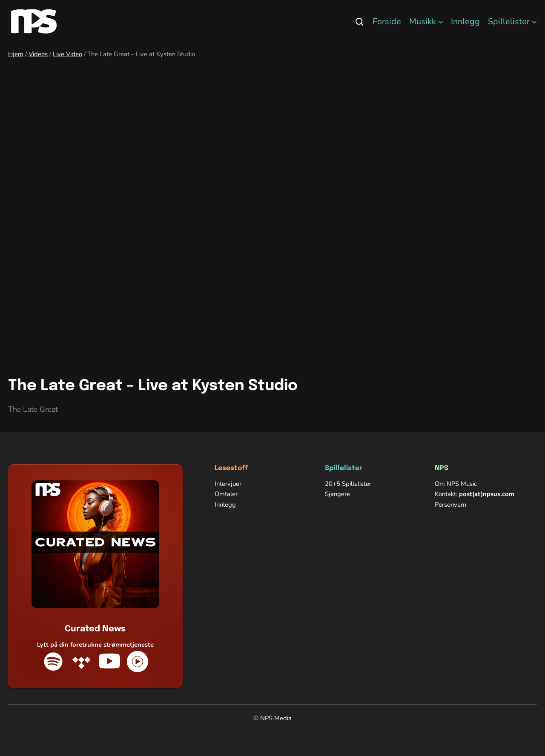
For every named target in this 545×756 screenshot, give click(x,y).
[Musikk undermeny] (441, 22)
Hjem (16, 54)
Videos (38, 54)
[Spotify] (53, 662)
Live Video (67, 54)
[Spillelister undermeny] (534, 22)
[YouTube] (109, 662)
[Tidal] (81, 662)
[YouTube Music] (138, 662)
